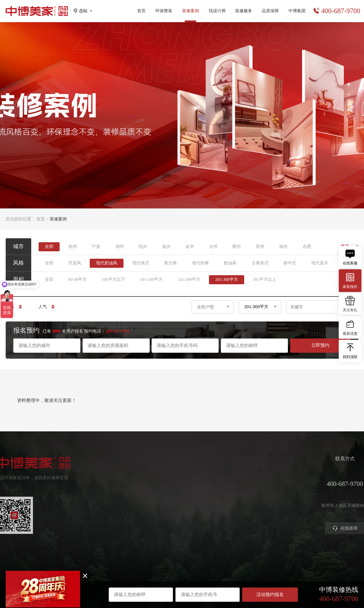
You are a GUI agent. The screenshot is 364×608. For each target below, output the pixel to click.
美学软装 (145, 502)
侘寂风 (75, 263)
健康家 (142, 474)
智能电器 (145, 512)
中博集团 (297, 11)
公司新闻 (317, 493)
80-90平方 (78, 279)
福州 (283, 246)
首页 (141, 11)
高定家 (142, 493)
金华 (190, 246)
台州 (213, 246)
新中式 (290, 263)
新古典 (171, 263)
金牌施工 (283, 493)
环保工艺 (283, 474)
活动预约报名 (270, 595)
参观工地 (248, 502)
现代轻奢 (200, 263)
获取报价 (248, 483)
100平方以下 (113, 279)
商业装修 (248, 512)
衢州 (237, 246)
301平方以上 (265, 279)
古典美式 (260, 263)
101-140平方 (151, 279)
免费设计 (248, 493)
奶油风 (230, 263)
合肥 (307, 246)
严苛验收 (283, 483)
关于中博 (317, 474)
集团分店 (317, 483)
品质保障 (270, 11)
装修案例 (180, 459)
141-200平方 (189, 279)
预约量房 (248, 474)
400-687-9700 (341, 11)
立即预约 (320, 345)
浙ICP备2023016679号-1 (182, 579)
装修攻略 (248, 521)
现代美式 (141, 263)
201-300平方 (227, 279)
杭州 (73, 246)
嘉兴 (166, 246)
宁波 (96, 246)
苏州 (260, 246)
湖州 (120, 246)
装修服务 (244, 11)
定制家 (142, 483)
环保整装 (164, 11)
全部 (49, 246)
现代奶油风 (107, 263)
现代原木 (320, 263)
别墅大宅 (145, 521)
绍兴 (143, 246)
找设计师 (217, 11)
